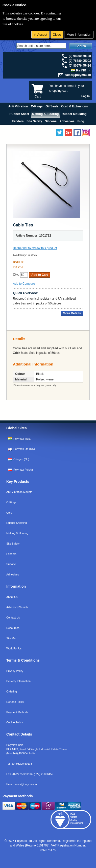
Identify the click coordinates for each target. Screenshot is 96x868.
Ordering (12, 691)
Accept (42, 35)
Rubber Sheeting (17, 523)
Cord (9, 513)
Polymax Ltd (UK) (24, 449)
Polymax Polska (23, 470)
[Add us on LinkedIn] (68, 133)
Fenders (11, 554)
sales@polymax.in (78, 75)
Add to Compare (24, 284)
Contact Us (13, 618)
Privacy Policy (15, 671)
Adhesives (13, 574)
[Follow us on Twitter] (59, 133)
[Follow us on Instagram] (86, 133)
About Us (12, 597)
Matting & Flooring (17, 533)
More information (79, 35)
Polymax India (22, 439)
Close (57, 35)
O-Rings (11, 502)
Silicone (11, 564)
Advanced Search (17, 607)
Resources (13, 628)
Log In (86, 96)
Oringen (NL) (21, 459)
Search (81, 46)
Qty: (16, 275)
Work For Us (14, 648)
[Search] (41, 46)
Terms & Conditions (23, 660)
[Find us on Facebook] (77, 133)
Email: (22, 784)
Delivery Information (18, 681)
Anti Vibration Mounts (19, 492)
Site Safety (13, 544)
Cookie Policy (15, 722)
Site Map (12, 638)
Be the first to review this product (35, 248)
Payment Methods (17, 712)
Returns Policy (15, 702)
